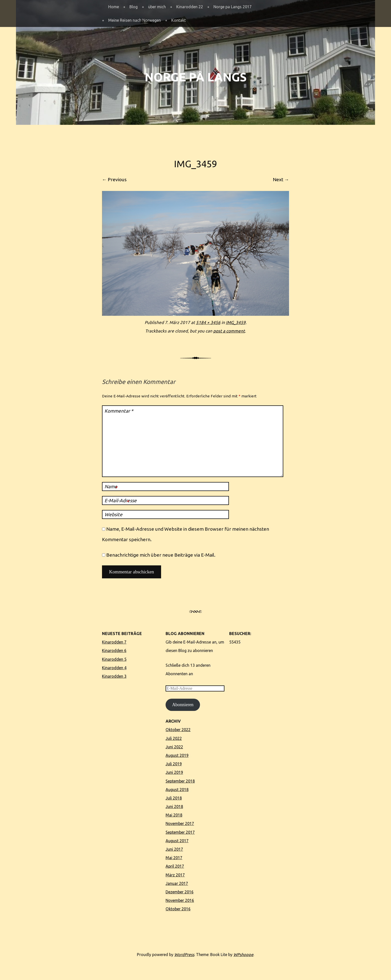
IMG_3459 (236, 322)
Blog (134, 7)
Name (111, 487)
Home (114, 7)
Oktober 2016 (178, 909)
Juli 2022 (174, 738)
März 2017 (175, 875)
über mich (157, 7)
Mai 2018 (174, 815)
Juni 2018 (174, 807)
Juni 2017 (174, 849)
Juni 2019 (174, 772)
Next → (281, 179)
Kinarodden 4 (114, 668)
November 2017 (180, 823)
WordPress (184, 955)
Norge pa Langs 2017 (233, 7)
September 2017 (180, 832)
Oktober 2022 (178, 730)
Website (113, 514)
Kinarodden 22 (190, 7)
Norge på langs (196, 77)
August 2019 (177, 755)
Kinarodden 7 (114, 642)
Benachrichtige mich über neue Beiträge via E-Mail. (161, 555)
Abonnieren (183, 705)
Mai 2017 (174, 858)
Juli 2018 (174, 798)
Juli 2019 (174, 764)
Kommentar (119, 411)
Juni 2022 (174, 747)
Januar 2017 (177, 883)
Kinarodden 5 (114, 659)
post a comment (229, 331)
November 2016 (180, 900)
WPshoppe (243, 955)
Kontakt (179, 20)
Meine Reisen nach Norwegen (135, 20)
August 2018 (177, 790)
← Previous (114, 179)
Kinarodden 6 (114, 651)
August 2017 (177, 841)
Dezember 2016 (180, 892)
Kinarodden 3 (114, 676)
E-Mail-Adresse (121, 501)
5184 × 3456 (208, 322)
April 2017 (175, 866)
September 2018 (180, 781)
